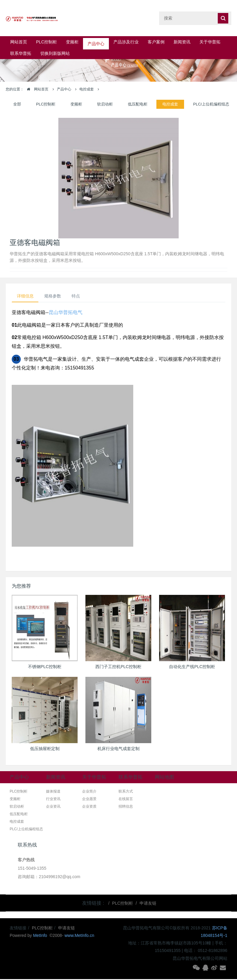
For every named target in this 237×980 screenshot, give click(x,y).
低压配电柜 (138, 104)
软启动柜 (105, 104)
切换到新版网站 (55, 53)
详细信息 (26, 296)
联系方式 (126, 792)
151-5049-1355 (32, 869)
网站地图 (165, 778)
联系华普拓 (21, 53)
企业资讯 (53, 807)
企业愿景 (89, 800)
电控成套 (87, 89)
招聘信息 (126, 807)
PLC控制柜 (46, 42)
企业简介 (89, 792)
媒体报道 (53, 792)
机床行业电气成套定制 (118, 749)
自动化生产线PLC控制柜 (192, 667)
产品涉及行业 (126, 42)
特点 (82, 296)
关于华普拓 (210, 42)
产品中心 (96, 42)
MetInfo (41, 936)
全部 (17, 104)
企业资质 (89, 807)
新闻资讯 (182, 42)
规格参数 (57, 296)
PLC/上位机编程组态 (211, 104)
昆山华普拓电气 (66, 313)
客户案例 (156, 42)
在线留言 (126, 800)
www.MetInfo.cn (79, 936)
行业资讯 (53, 800)
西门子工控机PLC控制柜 (118, 667)
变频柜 (72, 42)
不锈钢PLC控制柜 (45, 667)
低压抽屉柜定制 (45, 749)
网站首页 (19, 42)
